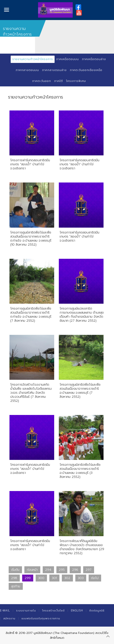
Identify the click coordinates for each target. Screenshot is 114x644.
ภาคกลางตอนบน (27, 70)
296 (75, 570)
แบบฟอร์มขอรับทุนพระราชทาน (41, 618)
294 (48, 570)
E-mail (5, 611)
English (77, 611)
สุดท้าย (16, 586)
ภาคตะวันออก (42, 81)
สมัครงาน (9, 618)
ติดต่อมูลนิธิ (97, 611)
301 (54, 578)
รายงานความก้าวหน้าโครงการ (33, 59)
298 (14, 578)
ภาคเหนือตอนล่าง (94, 59)
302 (67, 578)
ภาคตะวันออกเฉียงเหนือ (86, 70)
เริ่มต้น (15, 570)
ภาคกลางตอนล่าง (54, 70)
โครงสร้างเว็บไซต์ (53, 611)
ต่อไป (95, 578)
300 (41, 578)
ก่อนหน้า (32, 570)
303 (81, 578)
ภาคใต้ (59, 81)
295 (62, 570)
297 (89, 570)
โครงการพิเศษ (76, 81)
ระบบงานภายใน (26, 611)
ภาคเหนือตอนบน (67, 59)
